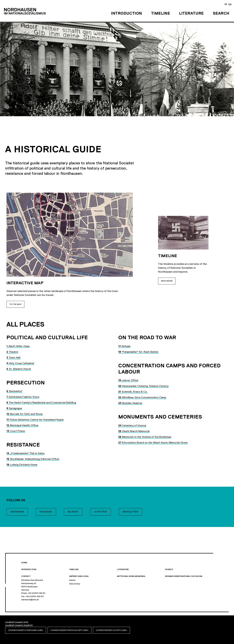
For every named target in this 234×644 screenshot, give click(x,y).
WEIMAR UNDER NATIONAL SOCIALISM (184, 576)
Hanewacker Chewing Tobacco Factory (143, 386)
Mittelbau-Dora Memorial (131, 576)
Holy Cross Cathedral (20, 363)
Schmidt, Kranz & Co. (133, 392)
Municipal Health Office (22, 425)
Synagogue (14, 408)
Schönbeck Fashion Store (23, 397)
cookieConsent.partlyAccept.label (69, 630)
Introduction (29, 569)
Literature (123, 569)
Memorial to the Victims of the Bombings (145, 437)
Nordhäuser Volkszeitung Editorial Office (33, 459)
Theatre (12, 352)
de (226, 4)
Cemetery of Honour (132, 425)
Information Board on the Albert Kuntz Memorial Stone (153, 443)
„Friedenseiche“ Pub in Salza (25, 453)
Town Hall (13, 358)
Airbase (124, 346)
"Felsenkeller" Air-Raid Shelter (138, 352)
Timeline (74, 569)
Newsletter (130, 512)
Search (169, 569)
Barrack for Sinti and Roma (25, 414)
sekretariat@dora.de (30, 600)
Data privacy (75, 584)
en (230, 4)
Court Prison (16, 431)
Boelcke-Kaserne (130, 403)
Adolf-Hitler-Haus (18, 346)
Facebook (46, 512)
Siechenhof (14, 391)
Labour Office (128, 380)
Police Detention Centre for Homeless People (35, 420)
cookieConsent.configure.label (26, 630)
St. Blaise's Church (19, 369)
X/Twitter (101, 512)
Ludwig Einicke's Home (22, 465)
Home (24, 563)
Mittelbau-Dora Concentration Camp (142, 397)
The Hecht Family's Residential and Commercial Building (41, 403)
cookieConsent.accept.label (111, 630)
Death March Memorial (134, 431)
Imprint (72, 580)
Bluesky (73, 512)
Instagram (17, 512)
